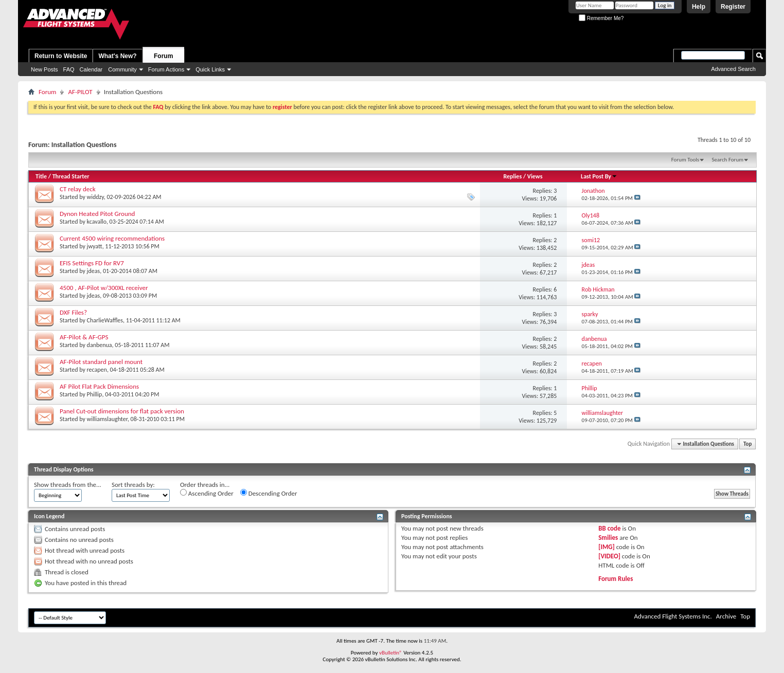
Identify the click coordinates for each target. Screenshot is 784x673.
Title (41, 176)
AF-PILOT (80, 92)
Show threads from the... (68, 485)
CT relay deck (78, 189)
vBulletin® (391, 653)
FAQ (69, 69)
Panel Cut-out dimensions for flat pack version (122, 411)
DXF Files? (73, 312)
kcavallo (97, 222)
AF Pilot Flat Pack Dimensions (99, 386)
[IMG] (607, 547)
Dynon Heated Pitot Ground (97, 214)
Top (747, 444)
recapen (97, 370)
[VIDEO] (609, 556)
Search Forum (728, 160)
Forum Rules (616, 579)
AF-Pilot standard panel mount (101, 362)
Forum (163, 56)
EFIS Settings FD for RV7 (92, 263)
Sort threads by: (133, 485)
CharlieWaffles (105, 320)
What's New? (117, 56)
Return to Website (61, 56)
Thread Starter (71, 176)
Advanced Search (733, 69)
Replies (512, 176)
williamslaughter (107, 419)
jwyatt (95, 246)
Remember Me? (601, 18)
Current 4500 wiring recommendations (112, 238)
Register (733, 7)
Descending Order (269, 493)
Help (699, 7)
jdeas (94, 271)
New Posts (44, 69)
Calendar (91, 69)
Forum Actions (166, 69)
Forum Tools (685, 160)
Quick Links (210, 69)
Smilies (608, 538)
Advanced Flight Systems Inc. (673, 616)
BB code (609, 528)
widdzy (95, 197)
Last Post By (599, 176)
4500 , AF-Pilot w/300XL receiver (104, 288)
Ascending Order (207, 493)
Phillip (95, 394)
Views (535, 176)
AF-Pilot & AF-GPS (84, 337)
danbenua (100, 345)
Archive (726, 616)
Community (122, 69)
